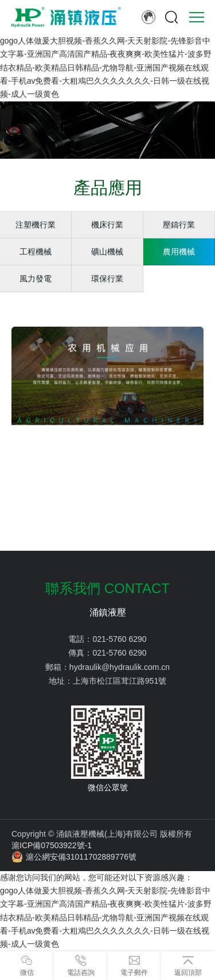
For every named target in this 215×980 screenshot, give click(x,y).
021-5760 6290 (119, 639)
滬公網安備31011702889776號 (74, 857)
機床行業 (107, 225)
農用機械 (179, 252)
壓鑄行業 (179, 225)
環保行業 (107, 279)
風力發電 (36, 279)
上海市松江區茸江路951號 (120, 681)
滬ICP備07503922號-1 (52, 845)
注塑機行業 (36, 225)
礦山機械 (107, 252)
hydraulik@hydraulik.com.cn (120, 667)
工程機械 (36, 252)
